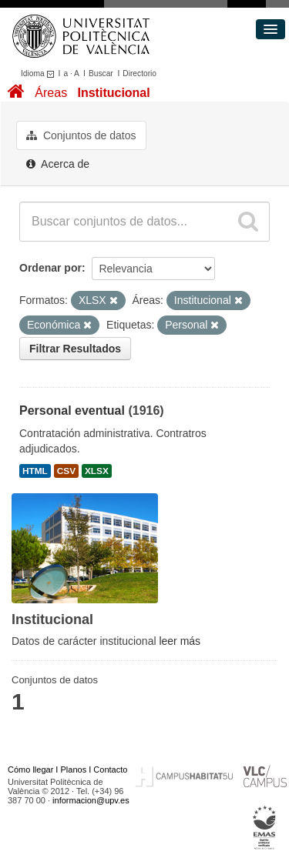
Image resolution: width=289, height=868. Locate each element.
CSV (66, 471)
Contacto (110, 770)
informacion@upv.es (91, 800)
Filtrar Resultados (75, 349)
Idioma (40, 73)
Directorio (139, 73)
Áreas (51, 93)
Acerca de (58, 164)
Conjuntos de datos (81, 135)
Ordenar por (50, 268)
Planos (74, 770)
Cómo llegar (30, 770)
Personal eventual (72, 411)
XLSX (97, 471)
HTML (35, 471)
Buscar (101, 73)
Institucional (113, 93)
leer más (180, 641)
